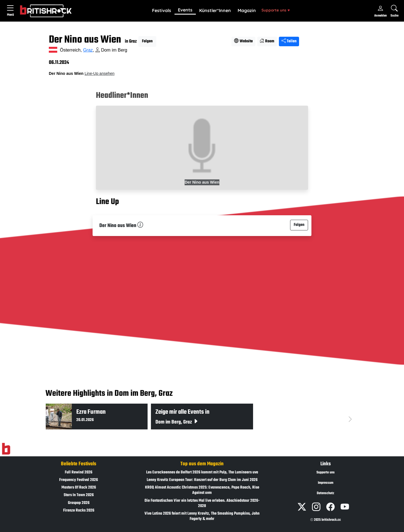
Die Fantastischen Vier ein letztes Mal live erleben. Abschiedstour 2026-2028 (202, 503)
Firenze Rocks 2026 (79, 511)
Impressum (326, 483)
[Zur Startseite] (6, 449)
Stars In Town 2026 (79, 495)
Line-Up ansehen (99, 73)
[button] (162, 11)
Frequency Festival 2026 (79, 480)
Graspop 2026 (79, 503)
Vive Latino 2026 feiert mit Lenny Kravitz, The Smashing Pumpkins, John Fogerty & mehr (202, 516)
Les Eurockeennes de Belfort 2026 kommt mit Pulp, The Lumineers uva (202, 472)
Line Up (107, 202)
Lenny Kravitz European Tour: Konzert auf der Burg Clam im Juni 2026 (202, 480)
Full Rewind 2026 (79, 472)
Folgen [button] (147, 41)
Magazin (247, 10)
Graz (88, 50)
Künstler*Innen (215, 10)
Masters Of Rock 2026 (79, 488)
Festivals (162, 10)
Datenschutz (325, 493)
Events (185, 10)
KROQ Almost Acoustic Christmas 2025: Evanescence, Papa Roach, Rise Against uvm (202, 490)
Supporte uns (276, 10)
